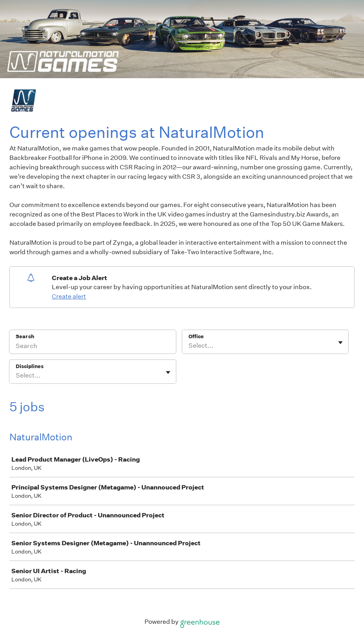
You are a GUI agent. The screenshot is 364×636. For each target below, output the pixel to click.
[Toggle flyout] (340, 343)
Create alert (69, 296)
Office (196, 336)
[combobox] (189, 346)
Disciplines (30, 366)
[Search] (93, 347)
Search (25, 336)
